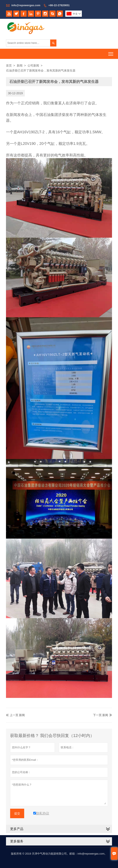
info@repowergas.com (26, 5)
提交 (17, 813)
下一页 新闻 (101, 715)
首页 (9, 66)
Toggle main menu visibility (111, 53)
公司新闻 (33, 66)
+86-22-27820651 (59, 5)
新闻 (20, 66)
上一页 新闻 (15, 715)
